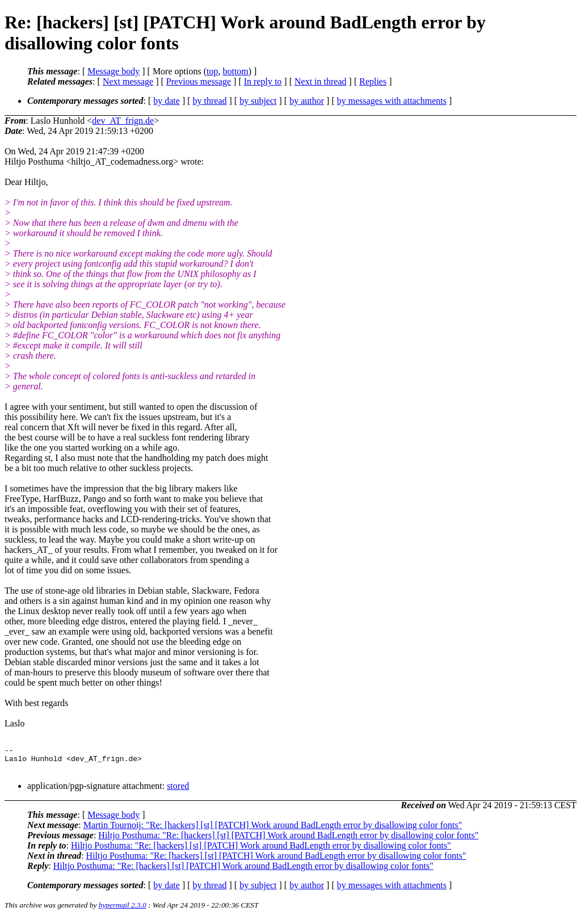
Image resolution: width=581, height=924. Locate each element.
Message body (113, 71)
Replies (373, 81)
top (212, 71)
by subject (258, 101)
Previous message (199, 81)
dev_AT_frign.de (123, 121)
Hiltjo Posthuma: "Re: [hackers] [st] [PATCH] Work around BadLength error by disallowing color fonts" (288, 840)
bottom (235, 71)
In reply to (263, 81)
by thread (210, 101)
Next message (128, 81)
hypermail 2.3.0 (123, 910)
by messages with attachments (392, 101)
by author (307, 101)
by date (167, 101)
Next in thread (321, 81)
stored (178, 791)
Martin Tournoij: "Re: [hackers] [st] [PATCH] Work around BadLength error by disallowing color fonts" (273, 830)
